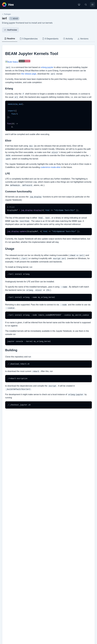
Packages (6, 14)
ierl (4, 18)
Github (8, 567)
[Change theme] (79, 5)
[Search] (86, 5)
